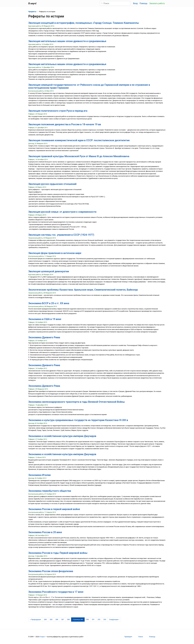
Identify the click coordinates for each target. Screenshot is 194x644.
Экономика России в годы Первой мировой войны (58, 553)
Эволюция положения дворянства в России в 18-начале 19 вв (65, 124)
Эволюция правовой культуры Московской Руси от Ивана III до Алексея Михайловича (79, 156)
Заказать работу (157, 3)
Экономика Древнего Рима (44, 337)
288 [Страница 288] (68, 619)
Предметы (32, 12)
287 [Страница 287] (63, 619)
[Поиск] (115, 3)
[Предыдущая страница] (35, 620)
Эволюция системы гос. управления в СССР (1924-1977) (61, 235)
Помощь (143, 3)
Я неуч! (42, 637)
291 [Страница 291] (93, 619)
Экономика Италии (39, 475)
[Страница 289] (78, 620)
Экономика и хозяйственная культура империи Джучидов (62, 436)
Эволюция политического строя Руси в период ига (58, 111)
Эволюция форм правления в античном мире (55, 253)
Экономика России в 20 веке (45, 532)
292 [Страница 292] (99, 619)
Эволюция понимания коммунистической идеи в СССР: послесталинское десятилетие (79, 140)
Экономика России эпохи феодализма (51, 571)
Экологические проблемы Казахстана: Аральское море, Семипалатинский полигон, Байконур (83, 290)
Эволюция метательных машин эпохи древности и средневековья (67, 41)
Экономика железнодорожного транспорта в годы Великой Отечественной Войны (77, 402)
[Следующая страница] (114, 620)
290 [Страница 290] (87, 619)
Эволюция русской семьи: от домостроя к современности (62, 212)
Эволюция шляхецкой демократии (49, 271)
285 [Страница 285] (51, 619)
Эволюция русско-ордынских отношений (52, 184)
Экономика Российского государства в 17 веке (56, 592)
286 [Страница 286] (57, 619)
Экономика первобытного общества (50, 491)
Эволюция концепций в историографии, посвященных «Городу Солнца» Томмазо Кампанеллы (84, 23)
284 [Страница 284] (45, 619)
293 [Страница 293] (105, 619)
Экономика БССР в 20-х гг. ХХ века (49, 303)
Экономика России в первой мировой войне (54, 509)
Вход (135, 3)
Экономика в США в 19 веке (45, 319)
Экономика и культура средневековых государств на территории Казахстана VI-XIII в (78, 420)
